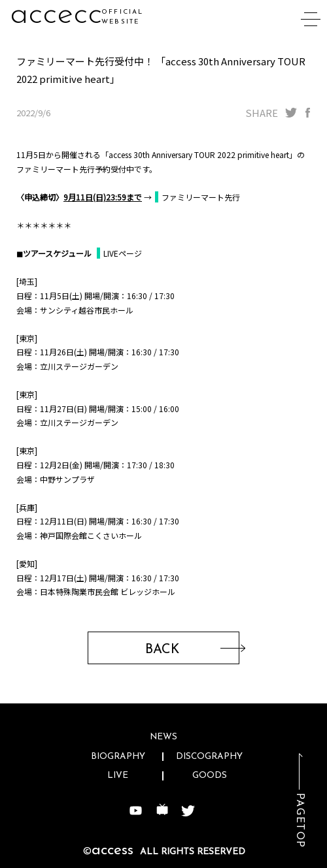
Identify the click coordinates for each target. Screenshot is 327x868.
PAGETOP (300, 821)
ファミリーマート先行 (201, 197)
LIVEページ (123, 253)
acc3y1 (55, 15)
